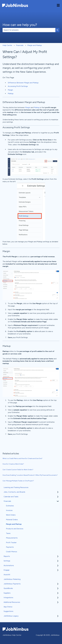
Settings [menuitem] (7, 561)
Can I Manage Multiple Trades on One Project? (18, 481)
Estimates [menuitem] (10, 506)
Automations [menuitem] (9, 565)
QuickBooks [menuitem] (8, 588)
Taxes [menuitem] (8, 533)
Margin (10, 90)
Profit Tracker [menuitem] (11, 542)
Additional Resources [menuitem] (12, 602)
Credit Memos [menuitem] (12, 552)
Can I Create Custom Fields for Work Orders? (18, 470)
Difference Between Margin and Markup (23, 83)
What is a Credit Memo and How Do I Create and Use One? (22, 458)
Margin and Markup (35, 45)
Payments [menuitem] (10, 547)
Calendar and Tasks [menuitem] (11, 497)
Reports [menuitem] (7, 556)
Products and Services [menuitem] (15, 529)
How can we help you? (20, 25)
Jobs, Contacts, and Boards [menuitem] (14, 492)
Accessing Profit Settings (18, 86)
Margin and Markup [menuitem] (14, 524)
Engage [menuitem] (7, 570)
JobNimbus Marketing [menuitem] (12, 579)
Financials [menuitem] (7, 501)
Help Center (7, 45)
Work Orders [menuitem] (11, 515)
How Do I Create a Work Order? (13, 464)
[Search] (57, 30)
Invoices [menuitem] (9, 510)
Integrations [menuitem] (8, 597)
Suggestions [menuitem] (8, 611)
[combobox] (29, 30)
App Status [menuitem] (8, 607)
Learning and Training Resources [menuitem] (16, 487)
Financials (20, 45)
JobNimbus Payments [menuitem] (12, 584)
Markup (11, 93)
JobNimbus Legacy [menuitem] (11, 616)
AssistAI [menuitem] (7, 575)
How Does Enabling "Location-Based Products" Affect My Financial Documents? (30, 475)
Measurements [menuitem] (12, 538)
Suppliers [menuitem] (7, 593)
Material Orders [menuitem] (12, 520)
